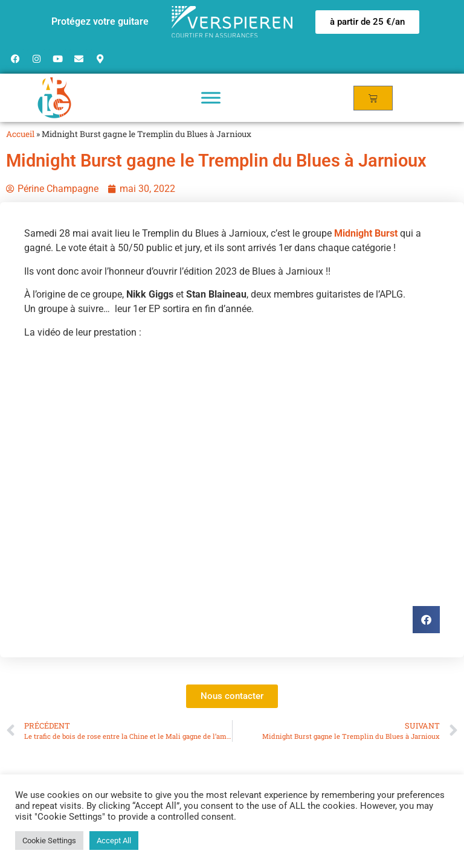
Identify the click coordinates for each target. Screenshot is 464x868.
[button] (367, 22)
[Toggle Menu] (211, 97)
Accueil (20, 134)
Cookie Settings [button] (49, 841)
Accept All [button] (114, 841)
